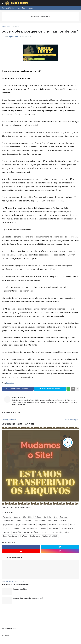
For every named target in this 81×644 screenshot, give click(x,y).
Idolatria (63, 521)
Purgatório (17, 532)
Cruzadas (64, 517)
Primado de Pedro (67, 528)
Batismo (17, 517)
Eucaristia (27, 521)
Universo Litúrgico (8, 8)
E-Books (31, 8)
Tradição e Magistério (50, 536)
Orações (16, 528)
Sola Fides (23, 536)
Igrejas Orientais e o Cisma (25, 525)
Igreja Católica (8, 525)
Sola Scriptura (35, 536)
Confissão (48, 517)
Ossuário (43, 528)
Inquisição (53, 525)
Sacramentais (57, 532)
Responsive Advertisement (40, 17)
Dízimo (19, 521)
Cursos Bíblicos (8, 521)
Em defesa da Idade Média (14, 584)
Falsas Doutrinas (40, 521)
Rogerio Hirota (19, 397)
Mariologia (6, 528)
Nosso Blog (21, 8)
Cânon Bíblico (28, 517)
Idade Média (53, 521)
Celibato (38, 517)
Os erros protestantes (29, 528)
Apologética (7, 517)
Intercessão (63, 525)
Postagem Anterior (9, 420)
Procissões (7, 532)
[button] (3, 3)
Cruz (56, 517)
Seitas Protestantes (10, 536)
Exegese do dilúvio (20, 589)
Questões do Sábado (31, 532)
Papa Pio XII (54, 528)
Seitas (67, 532)
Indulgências (42, 525)
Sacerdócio (15, 27)
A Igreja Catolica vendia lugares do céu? (28, 598)
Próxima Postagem (72, 420)
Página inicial (6, 27)
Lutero (73, 525)
